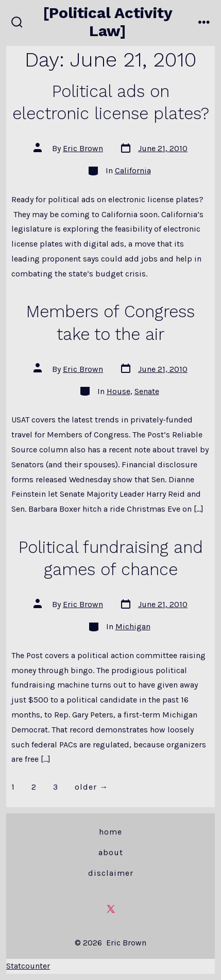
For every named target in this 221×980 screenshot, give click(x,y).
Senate (147, 391)
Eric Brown (83, 148)
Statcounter (28, 966)
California (133, 170)
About (111, 852)
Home (110, 832)
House (118, 391)
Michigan (133, 626)
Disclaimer (111, 873)
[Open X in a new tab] (111, 909)
